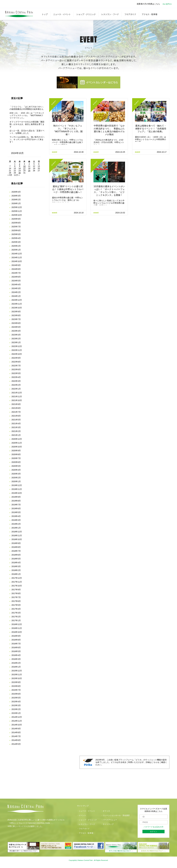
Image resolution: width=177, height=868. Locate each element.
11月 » (17, 175)
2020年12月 (17, 439)
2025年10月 (17, 215)
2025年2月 (16, 246)
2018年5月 (16, 559)
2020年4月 (16, 470)
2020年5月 (16, 466)
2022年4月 (16, 377)
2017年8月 (16, 593)
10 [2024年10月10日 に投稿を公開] (24, 166)
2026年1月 (16, 203)
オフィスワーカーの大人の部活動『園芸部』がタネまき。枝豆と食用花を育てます (27, 124)
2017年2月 (16, 617)
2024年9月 (16, 265)
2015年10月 (17, 678)
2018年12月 (17, 532)
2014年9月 (16, 729)
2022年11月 (17, 350)
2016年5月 (16, 651)
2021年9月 (16, 404)
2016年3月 (16, 659)
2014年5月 (16, 744)
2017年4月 (16, 609)
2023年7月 (16, 319)
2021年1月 (16, 435)
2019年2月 (16, 524)
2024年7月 (16, 273)
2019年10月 (17, 493)
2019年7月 (16, 505)
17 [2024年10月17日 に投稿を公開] (24, 168)
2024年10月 (17, 261)
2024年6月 (16, 277)
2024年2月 (16, 292)
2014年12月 (17, 717)
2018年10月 (17, 539)
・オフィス (105, 811)
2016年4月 (16, 655)
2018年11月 (17, 536)
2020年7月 (16, 458)
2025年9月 (16, 219)
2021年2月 (16, 431)
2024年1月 (16, 296)
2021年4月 (16, 424)
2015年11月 (17, 675)
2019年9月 (16, 497)
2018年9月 (16, 543)
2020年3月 (16, 474)
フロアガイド (130, 14)
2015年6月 (16, 694)
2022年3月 (16, 381)
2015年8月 (16, 686)
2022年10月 (17, 354)
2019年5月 (16, 512)
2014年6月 (16, 740)
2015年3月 (16, 705)
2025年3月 (16, 242)
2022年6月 (16, 369)
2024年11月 (17, 257)
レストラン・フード (110, 14)
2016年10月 (17, 632)
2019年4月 (16, 516)
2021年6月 (16, 416)
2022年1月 (16, 389)
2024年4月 (16, 285)
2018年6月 (16, 555)
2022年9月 (16, 358)
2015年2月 (16, 709)
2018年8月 (16, 547)
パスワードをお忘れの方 (154, 827)
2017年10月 (17, 586)
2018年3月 (16, 566)
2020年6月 (16, 462)
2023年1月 (16, 342)
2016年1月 (16, 667)
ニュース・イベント (62, 14)
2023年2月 (16, 339)
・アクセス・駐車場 (85, 833)
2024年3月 (16, 288)
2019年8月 (16, 501)
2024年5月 (16, 281)
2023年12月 (17, 300)
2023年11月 (17, 304)
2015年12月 (17, 671)
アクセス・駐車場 (149, 14)
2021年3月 (16, 427)
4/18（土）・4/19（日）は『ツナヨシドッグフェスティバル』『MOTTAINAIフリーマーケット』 (27, 115)
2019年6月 (16, 508)
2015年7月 (16, 690)
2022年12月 (17, 346)
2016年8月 (16, 640)
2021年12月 (17, 393)
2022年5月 (16, 373)
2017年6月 (16, 601)
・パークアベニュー (109, 820)
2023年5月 (16, 327)
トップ (45, 14)
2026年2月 (16, 200)
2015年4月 (16, 702)
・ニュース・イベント (86, 811)
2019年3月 (16, 520)
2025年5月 (16, 234)
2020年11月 (17, 443)
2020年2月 (16, 478)
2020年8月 (16, 454)
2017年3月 (16, 613)
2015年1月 (16, 713)
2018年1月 (16, 574)
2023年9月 (16, 312)
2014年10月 (17, 725)
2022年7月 (16, 366)
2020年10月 (17, 447)
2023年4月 (16, 331)
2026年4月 (16, 192)
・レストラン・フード (86, 824)
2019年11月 (17, 489)
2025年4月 (16, 238)
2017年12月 (17, 578)
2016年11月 (17, 628)
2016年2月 (16, 663)
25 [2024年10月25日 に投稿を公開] (29, 171)
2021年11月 (17, 396)
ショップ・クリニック (86, 14)
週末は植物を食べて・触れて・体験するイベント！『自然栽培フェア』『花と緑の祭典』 (151, 129)
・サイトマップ (107, 824)
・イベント (82, 815)
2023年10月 (17, 308)
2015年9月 (16, 682)
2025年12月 (17, 207)
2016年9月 (16, 636)
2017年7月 (16, 597)
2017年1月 (16, 620)
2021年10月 (17, 400)
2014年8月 (16, 732)
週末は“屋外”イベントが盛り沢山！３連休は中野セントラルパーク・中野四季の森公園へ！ (68, 189)
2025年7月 (16, 227)
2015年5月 (16, 698)
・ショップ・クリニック (87, 820)
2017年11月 (17, 582)
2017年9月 (16, 590)
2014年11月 (17, 721)
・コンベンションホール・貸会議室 (115, 815)
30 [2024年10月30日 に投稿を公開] (20, 173)
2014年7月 (16, 736)
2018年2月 (16, 570)
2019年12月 (17, 485)
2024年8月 (16, 269)
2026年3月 (16, 196)
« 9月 (10, 175)
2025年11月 (17, 211)
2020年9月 (16, 451)
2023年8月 (16, 315)
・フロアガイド (83, 829)
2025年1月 (16, 250)
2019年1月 (16, 528)
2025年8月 (16, 223)
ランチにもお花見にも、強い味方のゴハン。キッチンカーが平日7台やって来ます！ (27, 139)
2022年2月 (16, 385)
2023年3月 (16, 335)
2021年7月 (16, 412)
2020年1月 (16, 481)
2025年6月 (16, 230)
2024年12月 (17, 254)
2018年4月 (16, 563)
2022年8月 (16, 362)
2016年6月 (16, 647)
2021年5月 (16, 420)
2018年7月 (16, 551)
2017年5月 (16, 605)
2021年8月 (16, 408)
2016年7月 (16, 644)
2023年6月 (16, 323)
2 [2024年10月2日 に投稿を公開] (20, 164)
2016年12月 (17, 624)
